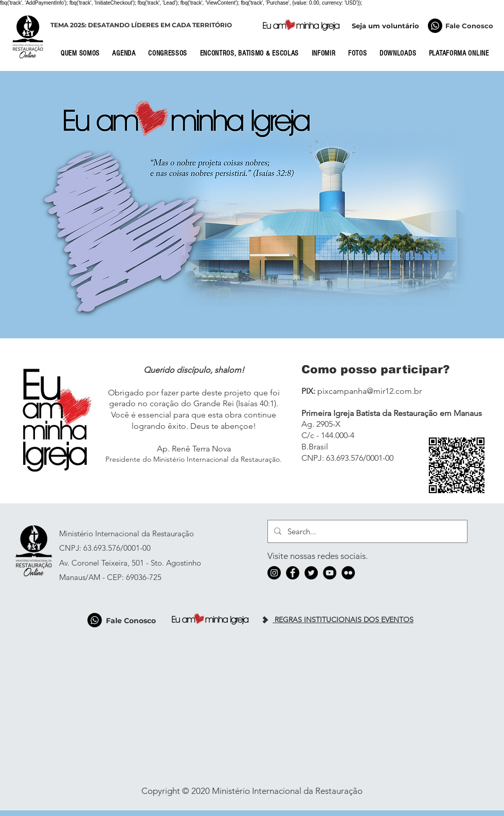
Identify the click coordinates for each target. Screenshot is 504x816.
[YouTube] (330, 573)
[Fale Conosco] (435, 26)
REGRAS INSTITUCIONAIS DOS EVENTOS (343, 620)
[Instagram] (274, 573)
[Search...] (366, 531)
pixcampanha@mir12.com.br (370, 391)
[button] (83, 53)
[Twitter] (311, 573)
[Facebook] (293, 573)
